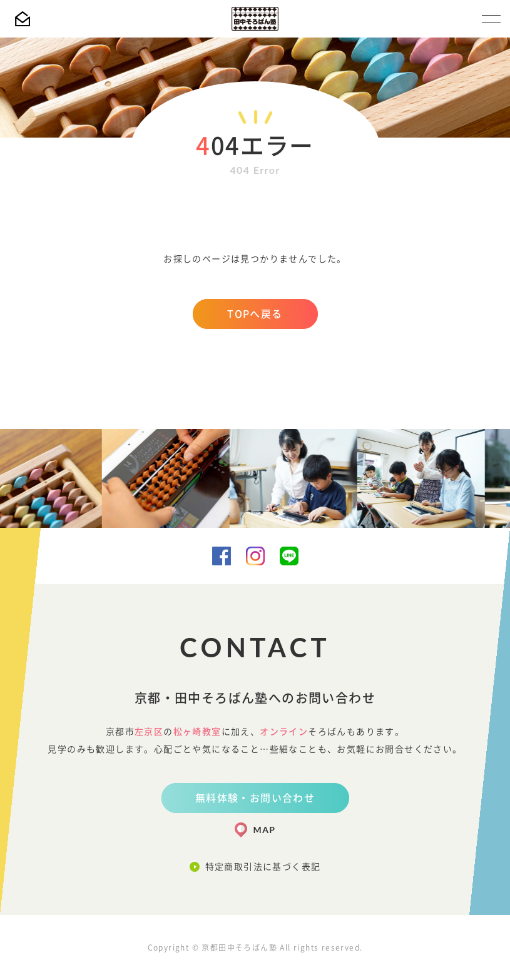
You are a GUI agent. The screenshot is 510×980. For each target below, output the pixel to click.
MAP (265, 830)
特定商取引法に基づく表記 (263, 867)
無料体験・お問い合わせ (255, 798)
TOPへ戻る (255, 314)
